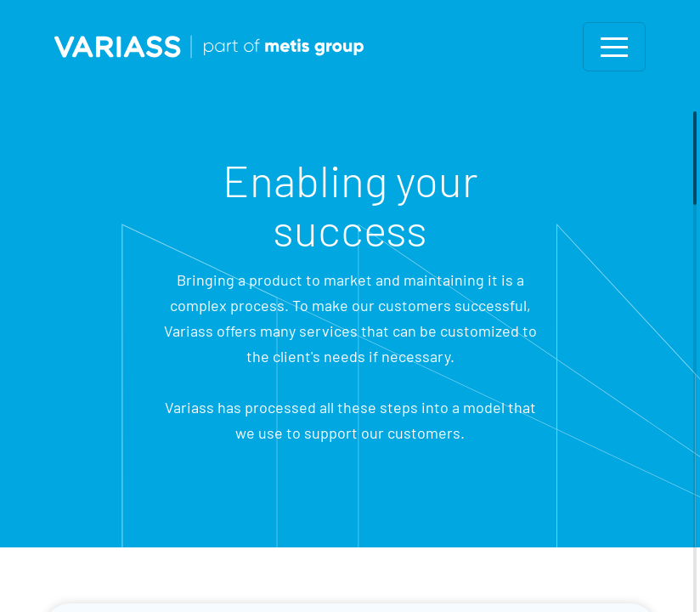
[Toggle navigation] (614, 47)
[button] (614, 47)
